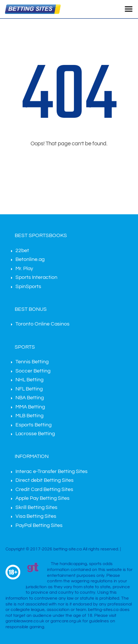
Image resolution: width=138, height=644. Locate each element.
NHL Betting (29, 380)
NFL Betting (29, 389)
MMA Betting (30, 407)
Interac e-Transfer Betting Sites (52, 472)
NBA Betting (30, 398)
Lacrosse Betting (35, 434)
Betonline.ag (30, 259)
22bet (22, 251)
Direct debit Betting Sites (45, 480)
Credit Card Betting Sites (44, 490)
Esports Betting (33, 425)
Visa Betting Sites (36, 516)
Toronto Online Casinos (43, 324)
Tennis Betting (32, 362)
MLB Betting (29, 416)
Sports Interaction (36, 277)
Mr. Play (24, 269)
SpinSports (28, 287)
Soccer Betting (33, 371)
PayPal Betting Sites (39, 525)
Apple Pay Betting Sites (43, 498)
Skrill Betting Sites (36, 507)
